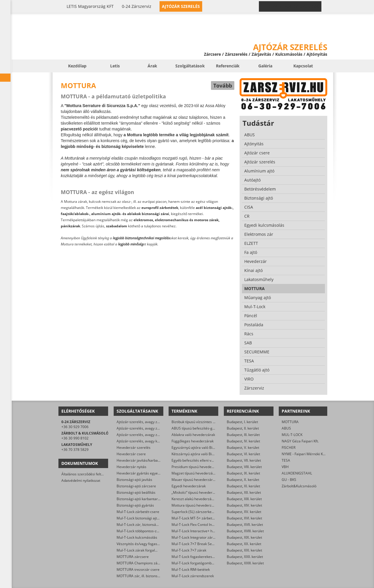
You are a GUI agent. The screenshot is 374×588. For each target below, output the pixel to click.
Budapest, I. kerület (242, 422)
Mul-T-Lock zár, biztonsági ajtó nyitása (148, 525)
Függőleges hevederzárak (193, 441)
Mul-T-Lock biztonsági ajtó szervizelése (148, 518)
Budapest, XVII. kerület (245, 525)
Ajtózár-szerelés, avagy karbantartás (147, 441)
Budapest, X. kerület (243, 480)
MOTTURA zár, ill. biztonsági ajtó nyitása (149, 576)
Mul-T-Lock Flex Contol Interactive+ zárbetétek (209, 525)
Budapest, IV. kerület (243, 441)
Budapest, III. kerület (243, 435)
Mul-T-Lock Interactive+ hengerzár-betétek (206, 531)
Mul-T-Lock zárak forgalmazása (142, 550)
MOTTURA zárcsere (133, 557)
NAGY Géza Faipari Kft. (300, 441)
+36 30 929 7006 (75, 427)
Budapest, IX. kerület (243, 473)
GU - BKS (289, 480)
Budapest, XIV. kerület (244, 505)
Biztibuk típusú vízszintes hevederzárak (203, 422)
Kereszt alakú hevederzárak (194, 499)
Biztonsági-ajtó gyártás (135, 505)
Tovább (223, 86)
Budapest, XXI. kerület (244, 550)
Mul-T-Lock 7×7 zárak (189, 550)
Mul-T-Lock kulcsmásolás (137, 537)
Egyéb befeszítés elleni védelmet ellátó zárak (208, 460)
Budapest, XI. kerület (243, 486)
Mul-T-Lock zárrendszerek (193, 576)
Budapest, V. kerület (243, 447)
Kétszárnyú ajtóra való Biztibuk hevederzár (206, 454)
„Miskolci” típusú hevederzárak (196, 492)
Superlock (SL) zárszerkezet (194, 512)
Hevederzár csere (131, 454)
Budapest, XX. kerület (244, 544)
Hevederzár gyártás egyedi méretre (146, 473)
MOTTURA (290, 422)
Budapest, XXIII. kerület (245, 563)
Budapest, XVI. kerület (244, 518)
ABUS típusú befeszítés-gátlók (196, 428)
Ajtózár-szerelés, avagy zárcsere (143, 428)
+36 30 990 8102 (75, 438)
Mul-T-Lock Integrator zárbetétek (198, 537)
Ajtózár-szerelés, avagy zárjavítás (144, 422)
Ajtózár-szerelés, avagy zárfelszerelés (148, 435)
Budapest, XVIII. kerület (245, 531)
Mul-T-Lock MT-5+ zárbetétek (195, 518)
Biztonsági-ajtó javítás (134, 480)
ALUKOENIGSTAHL (297, 473)
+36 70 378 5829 (75, 450)
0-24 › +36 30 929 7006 (294, 6)
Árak (152, 66)
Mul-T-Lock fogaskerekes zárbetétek (201, 557)
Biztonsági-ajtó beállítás (136, 492)
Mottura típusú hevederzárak (195, 505)
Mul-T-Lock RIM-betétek (191, 569)
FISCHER (289, 447)
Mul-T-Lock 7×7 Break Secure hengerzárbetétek (210, 544)
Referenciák (228, 66)
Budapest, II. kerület (243, 428)
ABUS (286, 428)
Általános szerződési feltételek (86, 474)
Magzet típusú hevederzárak (195, 473)
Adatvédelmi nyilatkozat (81, 480)
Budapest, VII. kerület (244, 460)
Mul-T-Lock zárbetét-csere (138, 512)
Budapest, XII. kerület (244, 492)
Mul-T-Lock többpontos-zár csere (143, 531)
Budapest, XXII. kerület (245, 557)
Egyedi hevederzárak (189, 486)
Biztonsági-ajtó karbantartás (140, 499)
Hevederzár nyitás (131, 467)
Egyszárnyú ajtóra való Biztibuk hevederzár (207, 447)
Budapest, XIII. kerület (244, 499)
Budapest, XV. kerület (244, 512)
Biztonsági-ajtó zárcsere (136, 486)
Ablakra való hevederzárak (193, 435)
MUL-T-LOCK (292, 435)
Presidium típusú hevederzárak (197, 467)
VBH (285, 467)
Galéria (265, 66)
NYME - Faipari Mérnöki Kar (304, 454)
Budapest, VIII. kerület (244, 467)
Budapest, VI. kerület (243, 454)
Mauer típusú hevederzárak (194, 480)
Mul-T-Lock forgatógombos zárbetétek (203, 563)
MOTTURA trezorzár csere (138, 569)
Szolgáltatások (190, 66)
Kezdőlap (77, 66)
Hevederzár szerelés (134, 447)
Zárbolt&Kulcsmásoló (299, 486)
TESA (286, 460)
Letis (115, 66)
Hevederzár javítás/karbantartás (143, 460)
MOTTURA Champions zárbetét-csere (147, 563)
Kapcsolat (303, 66)
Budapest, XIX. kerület (244, 537)
